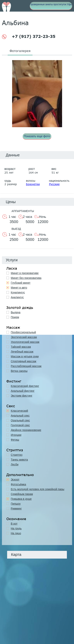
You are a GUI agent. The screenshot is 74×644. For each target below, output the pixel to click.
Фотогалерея (20, 51)
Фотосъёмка (18, 484)
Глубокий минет (21, 283)
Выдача (16, 312)
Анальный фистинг (23, 391)
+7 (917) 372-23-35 (29, 37)
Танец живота (19, 460)
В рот (14, 524)
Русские (54, 184)
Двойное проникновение (26, 430)
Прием (15, 317)
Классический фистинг (25, 386)
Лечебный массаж (22, 352)
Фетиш (15, 440)
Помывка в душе (21, 499)
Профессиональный (23, 332)
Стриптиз (17, 455)
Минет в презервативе (25, 273)
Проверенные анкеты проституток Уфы (51, 4)
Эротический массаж (24, 337)
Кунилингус (18, 292)
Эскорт (15, 480)
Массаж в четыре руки (25, 356)
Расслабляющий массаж (26, 366)
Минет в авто (19, 288)
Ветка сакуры (19, 371)
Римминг (16, 509)
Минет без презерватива (26, 278)
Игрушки (16, 435)
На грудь (16, 528)
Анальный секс (20, 416)
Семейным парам (22, 494)
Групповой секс (20, 425)
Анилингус (17, 297)
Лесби (15, 464)
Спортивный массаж (24, 361)
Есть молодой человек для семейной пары (37, 489)
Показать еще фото (37, 136)
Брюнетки (33, 184)
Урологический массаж (25, 342)
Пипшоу (16, 504)
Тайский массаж (21, 347)
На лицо (16, 533)
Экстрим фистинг (22, 396)
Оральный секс (20, 420)
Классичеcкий (19, 411)
